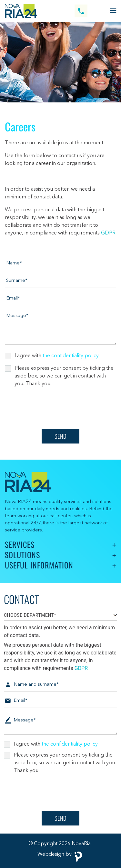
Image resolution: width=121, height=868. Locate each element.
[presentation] (54, 408)
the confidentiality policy (71, 356)
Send (60, 436)
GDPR (108, 233)
